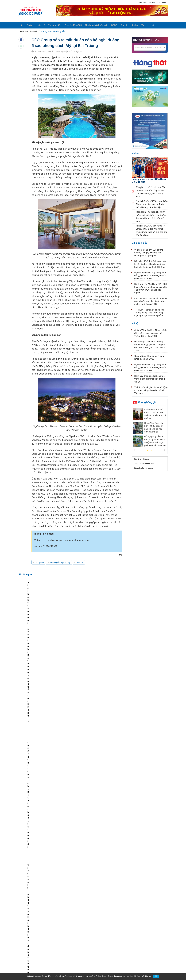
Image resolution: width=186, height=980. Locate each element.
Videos (141, 25)
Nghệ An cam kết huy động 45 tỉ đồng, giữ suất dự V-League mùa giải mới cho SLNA (150, 275)
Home (24, 31)
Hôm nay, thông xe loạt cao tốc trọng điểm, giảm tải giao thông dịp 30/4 (150, 378)
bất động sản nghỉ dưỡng (60, 562)
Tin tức (29, 25)
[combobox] (150, 47)
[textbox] (150, 47)
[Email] (30, 953)
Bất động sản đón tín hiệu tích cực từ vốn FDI (85, 814)
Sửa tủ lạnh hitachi (142, 459)
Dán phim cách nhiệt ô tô (144, 463)
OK (156, 976)
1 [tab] (148, 450)
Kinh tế (40, 25)
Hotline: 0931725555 (158, 3)
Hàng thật (142, 3)
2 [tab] (152, 450)
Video (135, 153)
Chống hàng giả (147, 402)
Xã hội (131, 25)
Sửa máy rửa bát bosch (143, 468)
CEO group (39, 562)
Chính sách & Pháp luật (94, 25)
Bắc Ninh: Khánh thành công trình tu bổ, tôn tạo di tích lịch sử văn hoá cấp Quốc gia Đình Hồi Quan (151, 264)
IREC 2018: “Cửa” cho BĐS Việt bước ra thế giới (100, 616)
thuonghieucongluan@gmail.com (75, 949)
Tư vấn (121, 25)
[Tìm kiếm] (148, 25)
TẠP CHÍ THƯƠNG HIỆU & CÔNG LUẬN (92, 971)
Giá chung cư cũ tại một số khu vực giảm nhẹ (85, 785)
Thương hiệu (53, 25)
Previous (135, 450)
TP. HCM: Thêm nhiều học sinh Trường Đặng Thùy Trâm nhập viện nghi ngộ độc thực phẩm (149, 312)
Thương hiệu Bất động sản (52, 31)
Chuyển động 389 (71, 25)
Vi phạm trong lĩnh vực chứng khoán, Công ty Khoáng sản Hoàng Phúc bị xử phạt (149, 252)
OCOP (111, 25)
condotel (79, 562)
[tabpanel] (48, 606)
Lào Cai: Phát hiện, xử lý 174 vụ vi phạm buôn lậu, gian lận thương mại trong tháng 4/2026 (151, 301)
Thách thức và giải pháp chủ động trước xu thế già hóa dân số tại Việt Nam (151, 390)
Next (165, 450)
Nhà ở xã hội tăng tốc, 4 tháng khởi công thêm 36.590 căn (92, 644)
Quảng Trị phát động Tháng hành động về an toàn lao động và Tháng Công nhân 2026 (150, 333)
